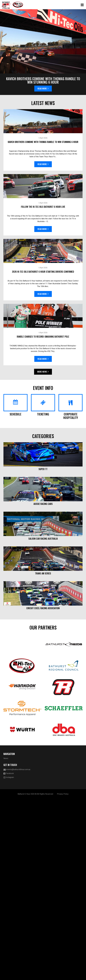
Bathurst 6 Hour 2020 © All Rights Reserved (35, 975)
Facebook (9, 955)
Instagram (9, 959)
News (6, 940)
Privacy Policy (63, 975)
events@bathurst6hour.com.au (17, 951)
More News (43, 377)
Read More (43, 88)
